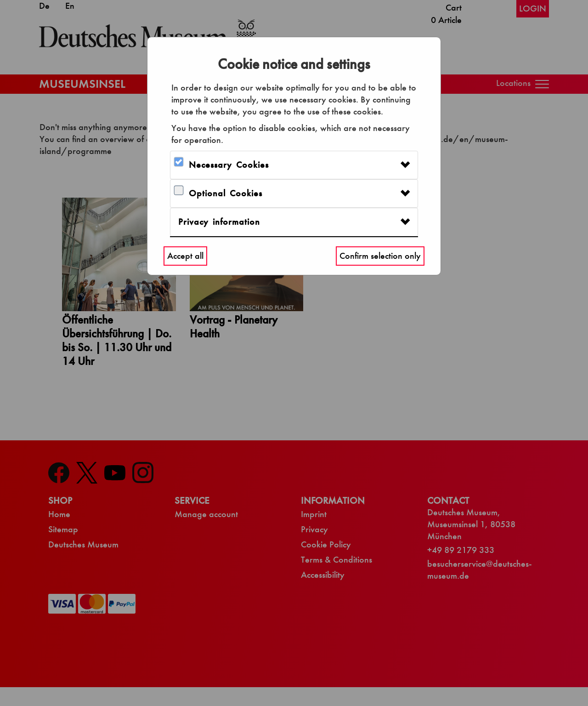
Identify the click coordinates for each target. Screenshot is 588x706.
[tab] (294, 165)
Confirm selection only (380, 256)
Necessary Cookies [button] (229, 165)
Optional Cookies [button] (226, 193)
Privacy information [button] (219, 222)
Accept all (185, 256)
